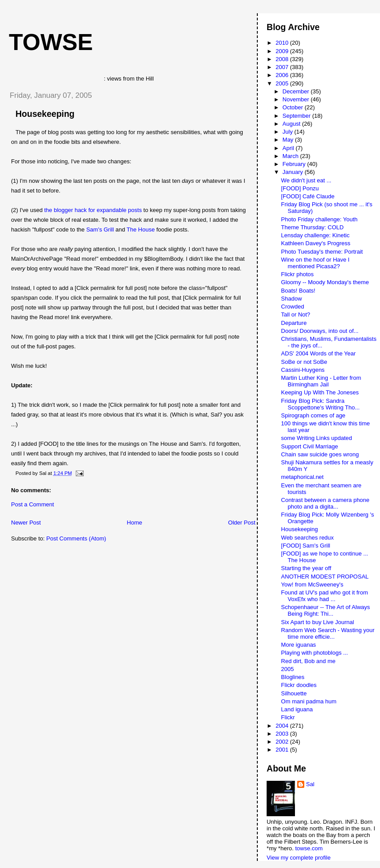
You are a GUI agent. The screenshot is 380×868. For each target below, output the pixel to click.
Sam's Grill (100, 230)
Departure (294, 323)
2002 (283, 742)
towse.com (309, 848)
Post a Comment (33, 504)
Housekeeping (45, 114)
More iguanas (299, 645)
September (297, 116)
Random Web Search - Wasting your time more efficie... (328, 633)
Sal (310, 784)
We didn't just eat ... (306, 180)
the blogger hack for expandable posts (93, 210)
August (292, 124)
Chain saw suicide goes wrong (320, 454)
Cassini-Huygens (303, 370)
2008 (283, 59)
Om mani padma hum (309, 701)
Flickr (288, 717)
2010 (283, 43)
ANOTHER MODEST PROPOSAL (325, 577)
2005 (283, 83)
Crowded (293, 307)
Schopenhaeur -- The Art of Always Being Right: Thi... (326, 610)
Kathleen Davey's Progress (316, 243)
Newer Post (26, 523)
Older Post (242, 523)
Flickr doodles (299, 685)
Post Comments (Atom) (76, 538)
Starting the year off (306, 568)
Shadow (292, 299)
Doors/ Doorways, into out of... (320, 331)
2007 (283, 67)
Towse (51, 42)
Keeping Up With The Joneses (320, 392)
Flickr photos (298, 274)
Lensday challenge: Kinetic (316, 235)
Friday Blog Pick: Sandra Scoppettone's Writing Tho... (320, 404)
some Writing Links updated (317, 438)
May (289, 140)
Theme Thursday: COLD (312, 227)
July (289, 132)
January (294, 172)
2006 (283, 75)
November (297, 99)
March (291, 156)
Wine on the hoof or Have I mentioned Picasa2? (316, 263)
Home (134, 523)
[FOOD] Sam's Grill (306, 546)
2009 (283, 51)
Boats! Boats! (298, 291)
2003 (283, 734)
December (297, 91)
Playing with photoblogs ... (315, 653)
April (289, 148)
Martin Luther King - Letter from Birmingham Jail (321, 381)
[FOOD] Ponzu (300, 188)
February (295, 164)
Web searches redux (308, 538)
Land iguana (297, 709)
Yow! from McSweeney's (312, 584)
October (294, 107)
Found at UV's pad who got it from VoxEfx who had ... (325, 596)
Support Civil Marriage (310, 446)
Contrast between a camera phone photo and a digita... (325, 503)
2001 (283, 750)
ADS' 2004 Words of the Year (318, 353)
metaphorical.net (302, 477)
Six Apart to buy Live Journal (318, 622)
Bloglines (293, 677)
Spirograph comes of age (313, 415)
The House (141, 230)
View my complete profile (299, 858)
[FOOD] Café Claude (308, 196)
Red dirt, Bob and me (308, 661)
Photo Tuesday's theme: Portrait (322, 252)
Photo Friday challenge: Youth (320, 219)
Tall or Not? (296, 314)
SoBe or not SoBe (304, 362)
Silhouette (294, 693)
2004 (283, 726)
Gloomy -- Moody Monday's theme (325, 282)
